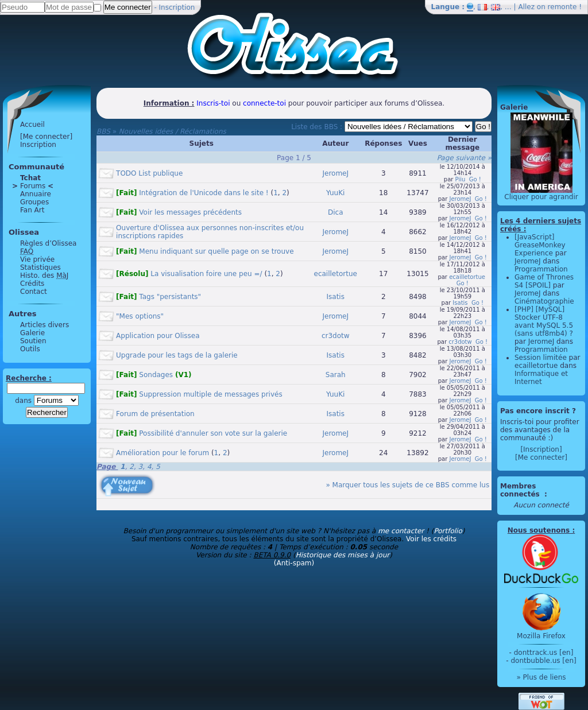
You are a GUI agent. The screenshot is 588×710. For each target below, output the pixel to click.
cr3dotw (336, 336)
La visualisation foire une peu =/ (189, 274)
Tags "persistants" (158, 297)
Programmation (541, 269)
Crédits (32, 284)
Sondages (154, 375)
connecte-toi (264, 103)
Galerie (32, 333)
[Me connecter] (46, 137)
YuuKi (335, 193)
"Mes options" (140, 316)
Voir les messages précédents (179, 212)
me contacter (401, 531)
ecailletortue (336, 274)
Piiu (461, 179)
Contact (34, 292)
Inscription (177, 7)
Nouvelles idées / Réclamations (173, 131)
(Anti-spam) (294, 563)
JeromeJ (335, 173)
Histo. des (44, 276)
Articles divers (45, 325)
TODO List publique (149, 173)
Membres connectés (521, 490)
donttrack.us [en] (544, 653)
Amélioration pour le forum (163, 453)
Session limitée (541, 358)
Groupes (34, 202)
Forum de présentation (155, 414)
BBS (103, 131)
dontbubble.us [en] (543, 661)
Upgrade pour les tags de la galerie (177, 355)
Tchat (30, 178)
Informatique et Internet (541, 378)
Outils (30, 349)
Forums (33, 186)
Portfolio (448, 531)
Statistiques (40, 267)
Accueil (32, 125)
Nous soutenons (539, 530)
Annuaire (36, 194)
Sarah (336, 375)
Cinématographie (544, 301)
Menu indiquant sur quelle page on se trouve (205, 251)
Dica (336, 212)
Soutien (33, 341)
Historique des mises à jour (343, 555)
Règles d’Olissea (48, 243)
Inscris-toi (213, 103)
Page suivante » (464, 158)
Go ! (475, 179)
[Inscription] (541, 449)
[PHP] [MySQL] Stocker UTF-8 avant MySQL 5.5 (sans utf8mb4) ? (544, 321)
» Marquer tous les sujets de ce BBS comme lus (407, 485)
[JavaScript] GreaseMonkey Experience (540, 245)
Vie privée (37, 259)
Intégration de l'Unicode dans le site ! (192, 193)
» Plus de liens (541, 677)
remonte (562, 7)
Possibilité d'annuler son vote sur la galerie (202, 433)
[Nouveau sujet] (126, 477)
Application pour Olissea (158, 336)
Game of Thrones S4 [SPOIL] (544, 281)
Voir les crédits (431, 539)
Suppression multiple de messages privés (199, 394)
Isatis (336, 297)
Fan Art (32, 210)
